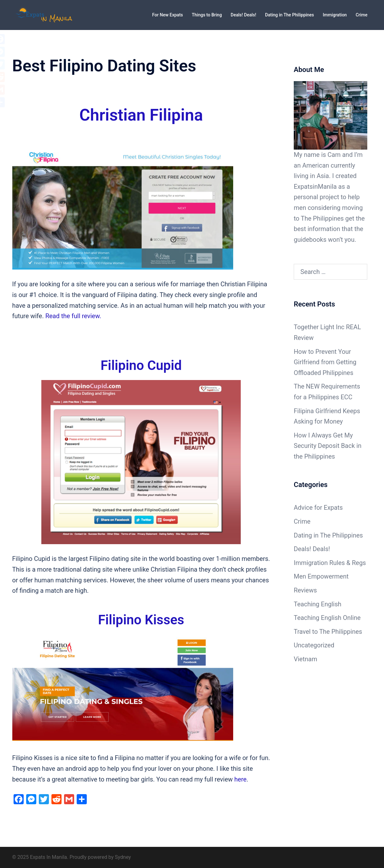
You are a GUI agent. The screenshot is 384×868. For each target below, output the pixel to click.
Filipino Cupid (141, 365)
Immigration (335, 15)
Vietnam (305, 659)
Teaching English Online (327, 618)
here (241, 779)
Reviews (305, 590)
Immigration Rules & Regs (330, 563)
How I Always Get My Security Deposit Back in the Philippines (328, 446)
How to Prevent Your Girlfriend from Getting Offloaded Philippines (325, 362)
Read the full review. (73, 316)
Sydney (123, 857)
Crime (361, 15)
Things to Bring (207, 15)
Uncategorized (314, 645)
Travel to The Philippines (328, 632)
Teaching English (318, 604)
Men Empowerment (321, 576)
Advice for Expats (318, 508)
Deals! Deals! (243, 15)
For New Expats (167, 15)
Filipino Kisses (141, 620)
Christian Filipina (141, 115)
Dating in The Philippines (289, 15)
